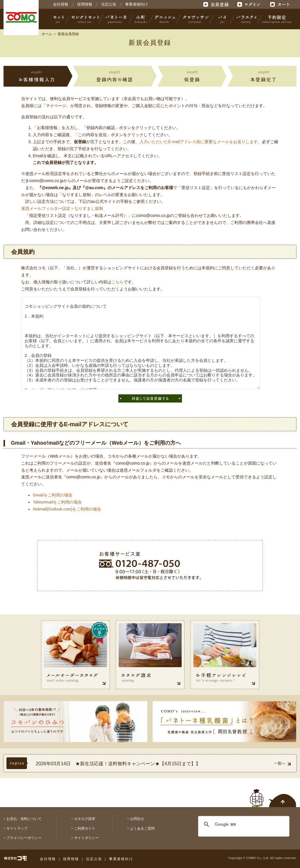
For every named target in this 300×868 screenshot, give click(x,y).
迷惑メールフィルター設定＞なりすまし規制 (62, 208)
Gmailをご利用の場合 (53, 495)
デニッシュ (165, 19)
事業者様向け (137, 4)
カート (281, 4)
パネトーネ (116, 19)
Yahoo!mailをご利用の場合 (57, 502)
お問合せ (137, 819)
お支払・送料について (24, 819)
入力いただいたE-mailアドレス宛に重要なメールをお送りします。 (201, 142)
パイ (222, 19)
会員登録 (217, 4)
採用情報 (85, 4)
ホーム (47, 34)
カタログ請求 (85, 819)
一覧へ (282, 763)
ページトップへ (273, 795)
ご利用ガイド (85, 828)
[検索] (240, 824)
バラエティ (246, 19)
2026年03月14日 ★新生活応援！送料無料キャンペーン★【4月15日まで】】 (118, 764)
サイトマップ (17, 828)
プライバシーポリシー (24, 838)
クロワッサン (195, 19)
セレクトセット (85, 19)
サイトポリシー (86, 838)
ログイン (249, 4)
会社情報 (61, 4)
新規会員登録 (68, 34)
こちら (117, 282)
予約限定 (276, 19)
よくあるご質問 (142, 828)
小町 (141, 19)
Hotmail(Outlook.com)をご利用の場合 (67, 509)
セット (59, 19)
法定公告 (109, 4)
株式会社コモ (21, 18)
